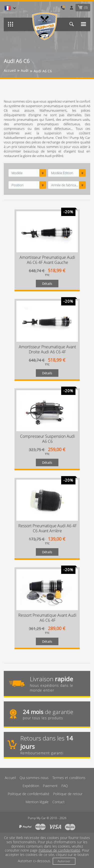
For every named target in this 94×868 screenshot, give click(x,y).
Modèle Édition (62, 173)
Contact (59, 802)
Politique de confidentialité (29, 794)
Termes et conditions (69, 778)
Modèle (17, 173)
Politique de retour (68, 794)
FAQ (65, 786)
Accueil (10, 778)
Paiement (50, 786)
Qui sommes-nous (34, 778)
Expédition (31, 786)
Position (18, 185)
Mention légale (37, 802)
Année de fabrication (65, 185)
